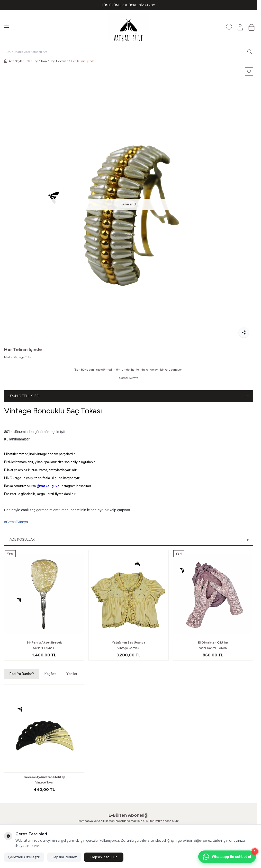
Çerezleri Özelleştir (24, 857)
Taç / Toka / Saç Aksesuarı (51, 61)
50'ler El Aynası (44, 648)
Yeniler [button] (72, 674)
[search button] (250, 52)
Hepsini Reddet (64, 857)
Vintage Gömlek (129, 648)
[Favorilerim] (229, 27)
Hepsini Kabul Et (104, 857)
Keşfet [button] (50, 674)
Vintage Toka (23, 357)
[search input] (129, 52)
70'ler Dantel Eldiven (213, 648)
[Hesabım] (240, 27)
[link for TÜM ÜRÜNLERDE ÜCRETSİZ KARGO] (129, 5)
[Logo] (129, 27)
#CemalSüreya (16, 522)
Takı (28, 61)
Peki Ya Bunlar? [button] (22, 674)
